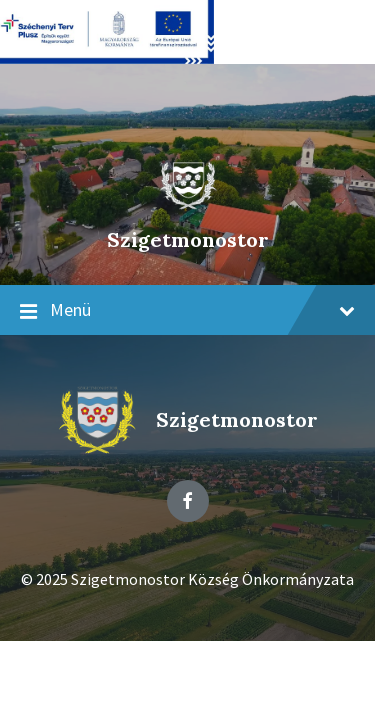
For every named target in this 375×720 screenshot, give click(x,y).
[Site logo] (188, 205)
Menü (187, 311)
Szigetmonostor (188, 239)
